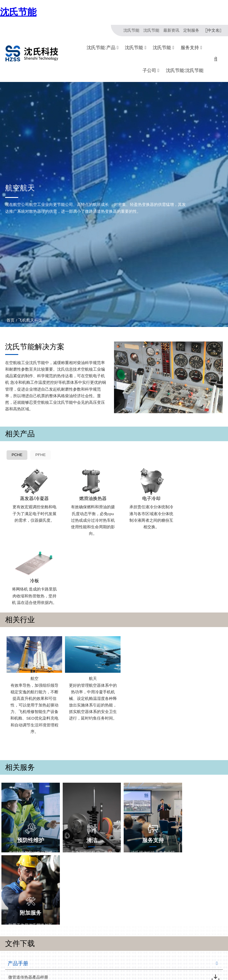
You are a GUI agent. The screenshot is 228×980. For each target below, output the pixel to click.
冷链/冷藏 (98, 959)
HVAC (71, 959)
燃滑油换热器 (87, 496)
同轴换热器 (43, 959)
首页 (11, 320)
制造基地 (13, 967)
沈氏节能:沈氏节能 (185, 70)
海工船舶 (74, 974)
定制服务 (191, 30)
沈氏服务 (125, 959)
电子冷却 (141, 496)
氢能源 (95, 974)
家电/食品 (74, 967)
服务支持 (190, 48)
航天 (87, 605)
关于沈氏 (13, 959)
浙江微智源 (155, 967)
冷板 (196, 496)
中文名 (213, 30)
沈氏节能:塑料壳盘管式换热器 (58, 974)
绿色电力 (97, 967)
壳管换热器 (43, 967)
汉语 (215, 921)
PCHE (17, 455)
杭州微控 (153, 959)
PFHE (41, 455)
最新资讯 (171, 30)
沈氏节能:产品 (101, 48)
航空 (32, 605)
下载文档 (125, 967)
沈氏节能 (18, 12)
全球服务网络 (129, 974)
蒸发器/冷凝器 (32, 496)
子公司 (149, 70)
